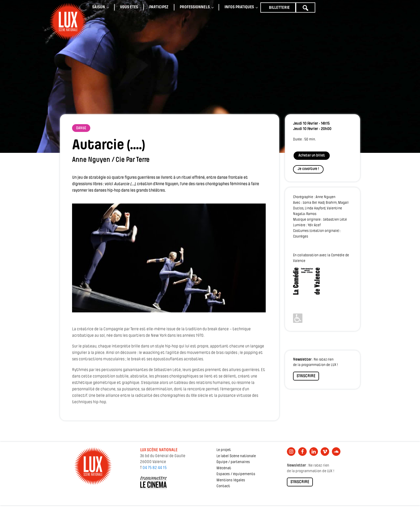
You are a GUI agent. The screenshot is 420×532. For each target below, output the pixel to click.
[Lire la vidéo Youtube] (169, 258)
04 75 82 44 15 (155, 468)
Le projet (224, 450)
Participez (159, 7)
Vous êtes (129, 7)
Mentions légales (231, 480)
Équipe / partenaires (233, 462)
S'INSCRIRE (306, 376)
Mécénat (224, 468)
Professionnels (195, 7)
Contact (223, 486)
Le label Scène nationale (236, 456)
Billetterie (279, 8)
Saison (99, 7)
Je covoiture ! (308, 169)
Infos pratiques (239, 7)
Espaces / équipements (236, 474)
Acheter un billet (312, 156)
